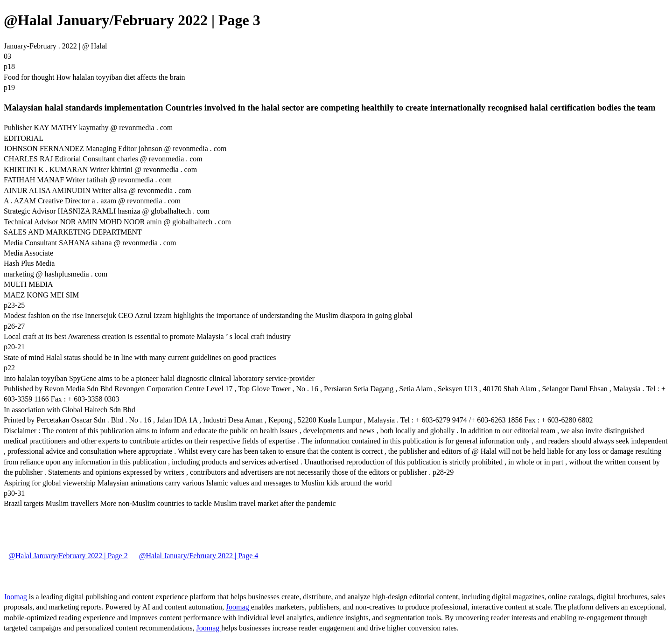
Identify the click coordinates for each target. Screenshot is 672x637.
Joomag (16, 597)
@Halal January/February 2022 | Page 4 (199, 556)
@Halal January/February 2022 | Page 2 (68, 556)
